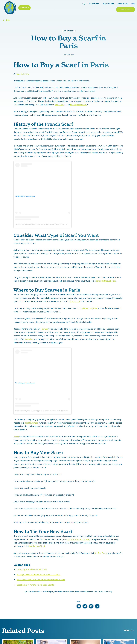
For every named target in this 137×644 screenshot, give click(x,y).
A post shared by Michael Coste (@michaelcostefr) (33, 411)
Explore (24, 8)
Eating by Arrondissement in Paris (32, 569)
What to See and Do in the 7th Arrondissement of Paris (41, 579)
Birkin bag (29, 339)
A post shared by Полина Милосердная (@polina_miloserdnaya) (38, 224)
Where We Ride (108, 4)
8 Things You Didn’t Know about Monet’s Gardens (39, 574)
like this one (75, 301)
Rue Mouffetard (31, 423)
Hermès (44, 329)
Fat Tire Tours (101, 553)
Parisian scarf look (37, 546)
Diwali (16, 436)
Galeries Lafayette (89, 308)
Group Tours (123, 4)
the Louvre (60, 105)
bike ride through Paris (106, 281)
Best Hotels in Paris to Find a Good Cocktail (36, 584)
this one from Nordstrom (78, 539)
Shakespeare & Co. (79, 105)
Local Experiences (69, 31)
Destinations (94, 4)
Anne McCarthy (23, 74)
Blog (133, 4)
